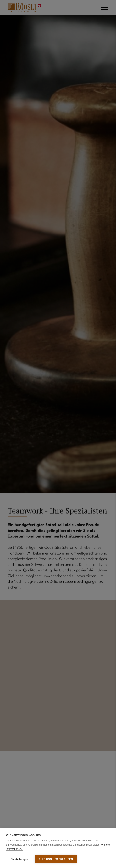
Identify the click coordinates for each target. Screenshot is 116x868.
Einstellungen (19, 859)
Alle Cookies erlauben (56, 859)
